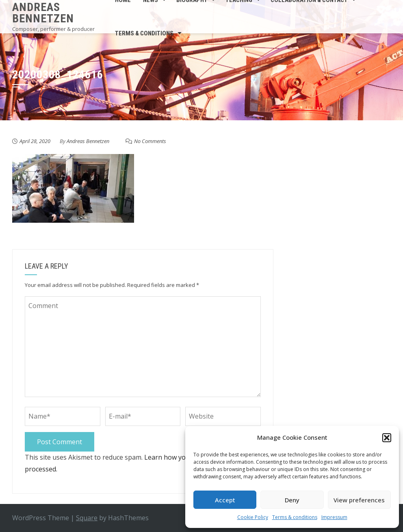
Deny (292, 500)
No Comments (150, 141)
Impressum (334, 517)
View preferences (359, 500)
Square (87, 518)
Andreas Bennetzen (43, 13)
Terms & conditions (295, 517)
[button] (387, 438)
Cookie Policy (253, 517)
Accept (225, 500)
